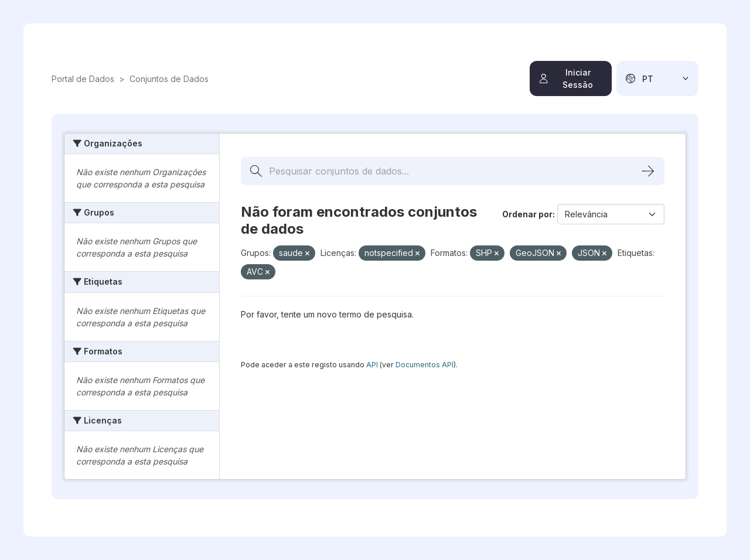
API (372, 365)
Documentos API (425, 365)
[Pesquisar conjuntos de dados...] (453, 171)
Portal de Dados (83, 79)
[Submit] (648, 171)
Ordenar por (527, 214)
